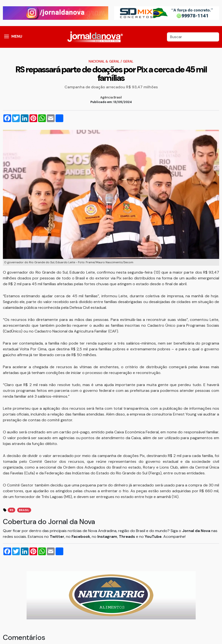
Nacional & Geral (104, 61)
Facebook (81, 537)
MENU (17, 36)
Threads (127, 537)
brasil (24, 510)
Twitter (57, 537)
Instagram (107, 537)
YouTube (153, 537)
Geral (128, 61)
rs (11, 510)
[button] (7, 37)
